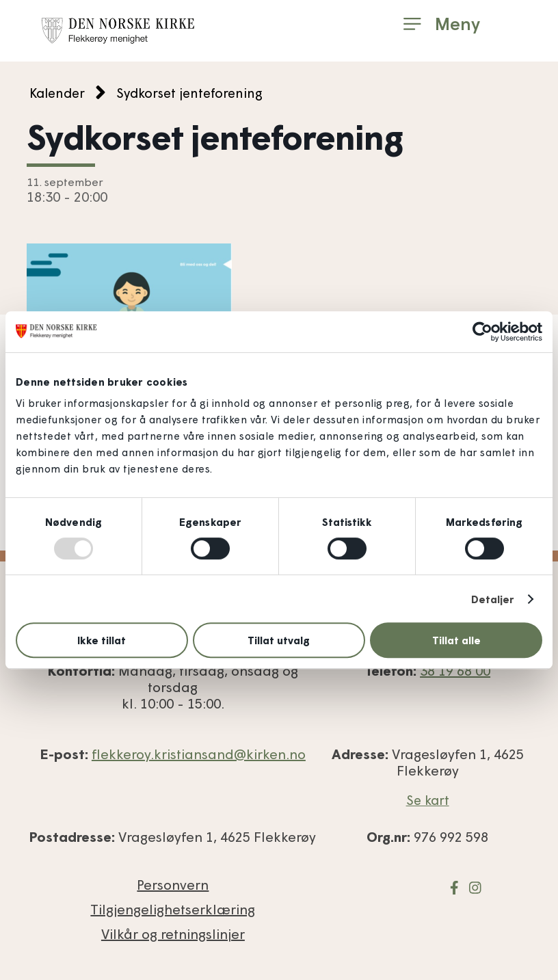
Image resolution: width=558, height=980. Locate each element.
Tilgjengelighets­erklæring (173, 909)
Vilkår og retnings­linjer (173, 933)
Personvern (173, 884)
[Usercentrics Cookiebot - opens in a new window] (482, 332)
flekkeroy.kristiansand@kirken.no (199, 754)
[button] (442, 24)
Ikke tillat (102, 640)
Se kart (428, 800)
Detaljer (493, 599)
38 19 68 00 (455, 670)
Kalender (57, 93)
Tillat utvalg (279, 640)
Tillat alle (456, 640)
